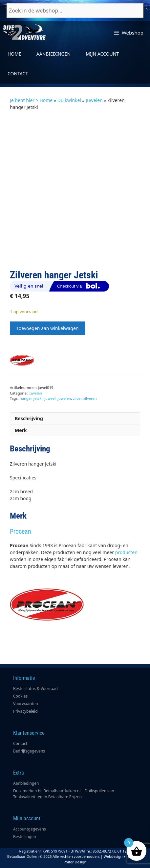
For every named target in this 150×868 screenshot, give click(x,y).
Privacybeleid (25, 711)
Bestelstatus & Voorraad (35, 689)
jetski (38, 398)
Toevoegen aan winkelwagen (47, 328)
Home (14, 54)
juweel (50, 398)
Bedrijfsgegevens (29, 751)
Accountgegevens (30, 829)
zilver (77, 398)
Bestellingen (25, 837)
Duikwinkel (69, 100)
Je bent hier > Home (31, 100)
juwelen (64, 398)
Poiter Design (75, 862)
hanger (26, 398)
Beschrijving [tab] (29, 418)
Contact (18, 74)
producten (126, 552)
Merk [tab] (21, 430)
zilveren (90, 398)
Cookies (20, 696)
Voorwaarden (26, 704)
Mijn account (102, 54)
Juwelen (94, 100)
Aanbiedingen (54, 54)
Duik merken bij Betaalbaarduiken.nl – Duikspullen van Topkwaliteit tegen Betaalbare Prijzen (64, 794)
